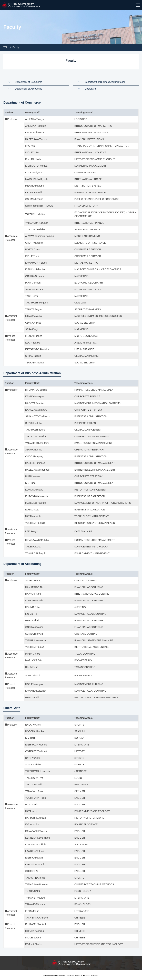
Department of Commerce (29, 82)
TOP (5, 47)
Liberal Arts (90, 88)
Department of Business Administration (105, 82)
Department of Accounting (29, 88)
